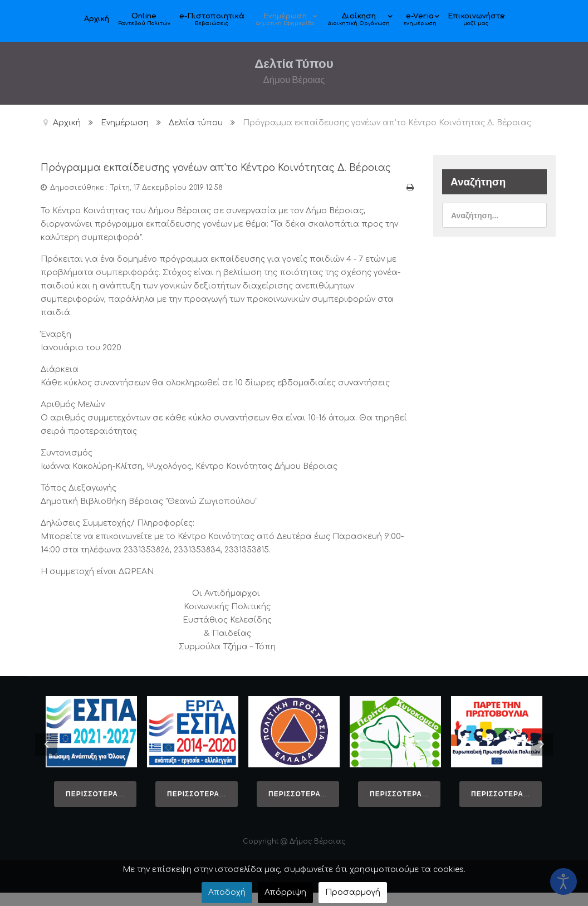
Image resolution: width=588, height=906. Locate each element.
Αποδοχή (227, 892)
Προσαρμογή (353, 892)
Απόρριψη (285, 892)
